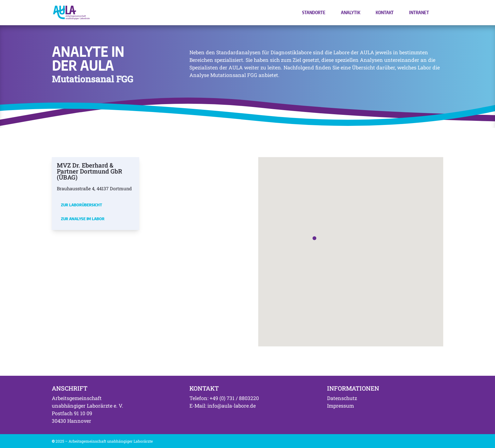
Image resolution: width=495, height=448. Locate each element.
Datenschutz (342, 398)
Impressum (340, 406)
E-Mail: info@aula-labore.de (223, 406)
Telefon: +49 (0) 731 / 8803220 (224, 398)
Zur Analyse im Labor (83, 219)
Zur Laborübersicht (81, 205)
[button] (314, 238)
